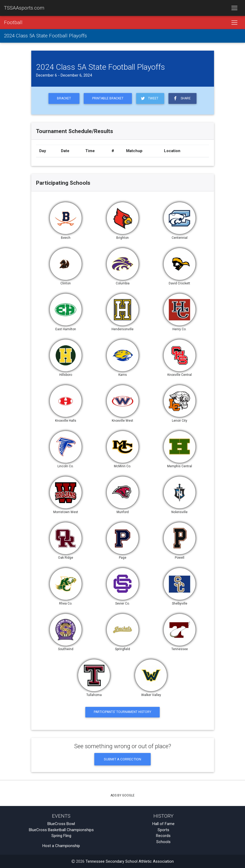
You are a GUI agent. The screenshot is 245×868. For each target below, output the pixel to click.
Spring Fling (61, 836)
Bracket (64, 98)
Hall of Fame (163, 824)
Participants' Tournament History (122, 712)
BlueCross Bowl (61, 824)
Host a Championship (61, 846)
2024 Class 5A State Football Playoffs (45, 36)
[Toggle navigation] (234, 8)
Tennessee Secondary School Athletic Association (130, 861)
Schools (163, 842)
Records (163, 836)
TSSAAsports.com (24, 8)
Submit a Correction (122, 759)
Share (181, 98)
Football (13, 23)
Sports (163, 830)
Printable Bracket (108, 98)
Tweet (149, 98)
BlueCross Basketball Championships (61, 830)
